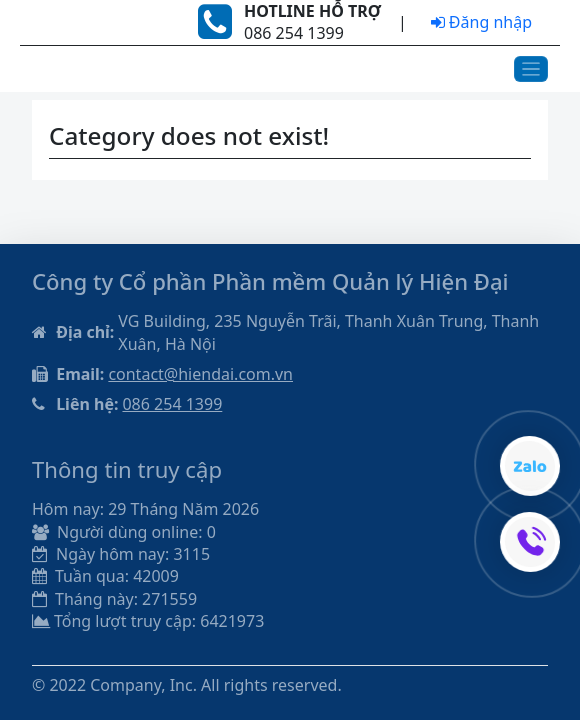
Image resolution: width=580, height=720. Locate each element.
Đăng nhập (481, 22)
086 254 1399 (172, 404)
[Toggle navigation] (531, 69)
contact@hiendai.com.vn (200, 374)
